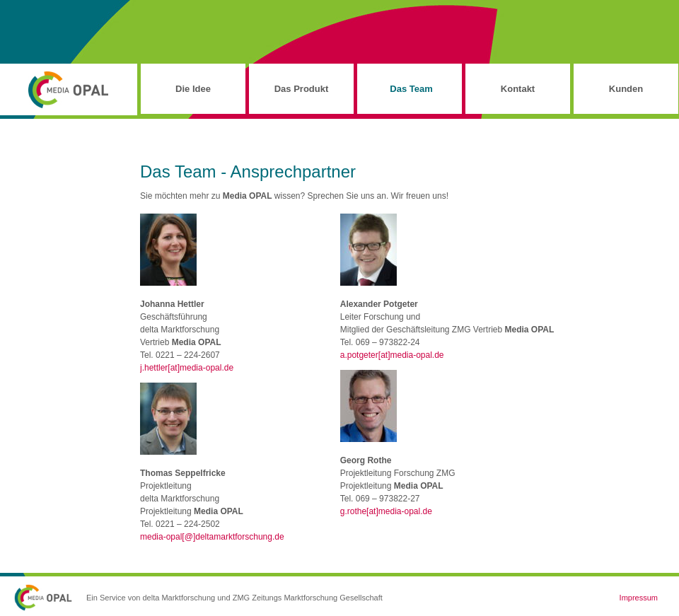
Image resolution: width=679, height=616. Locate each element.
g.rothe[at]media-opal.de (386, 511)
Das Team (411, 89)
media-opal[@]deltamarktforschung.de (212, 537)
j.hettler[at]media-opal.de (187, 368)
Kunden (626, 89)
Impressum (639, 598)
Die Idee (193, 89)
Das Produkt (302, 89)
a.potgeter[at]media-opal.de (392, 355)
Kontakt (518, 89)
